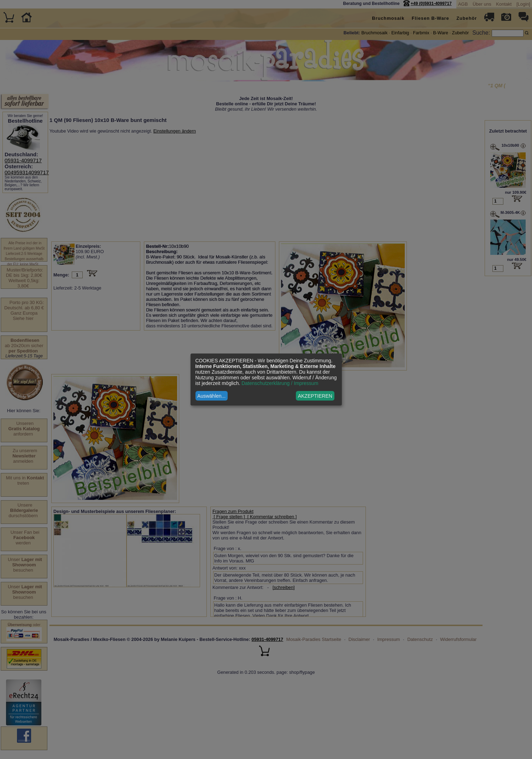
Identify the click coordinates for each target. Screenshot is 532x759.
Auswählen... (211, 396)
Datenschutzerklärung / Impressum (280, 383)
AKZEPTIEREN (315, 396)
